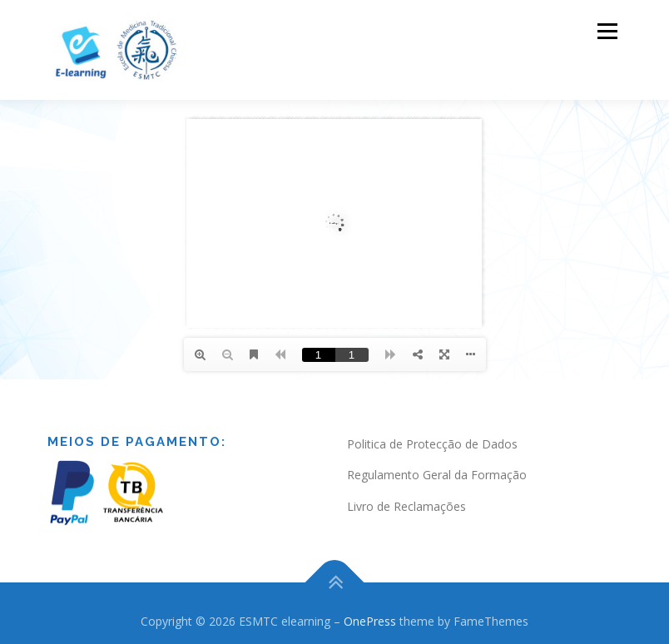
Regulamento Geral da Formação (437, 473)
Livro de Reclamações (406, 505)
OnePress (370, 619)
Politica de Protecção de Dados (432, 441)
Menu (607, 31)
